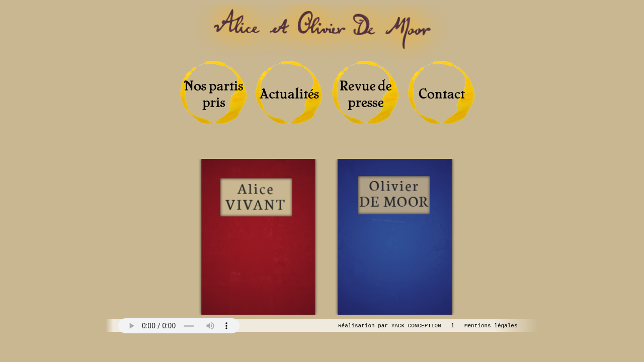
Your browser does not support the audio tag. (179, 326)
